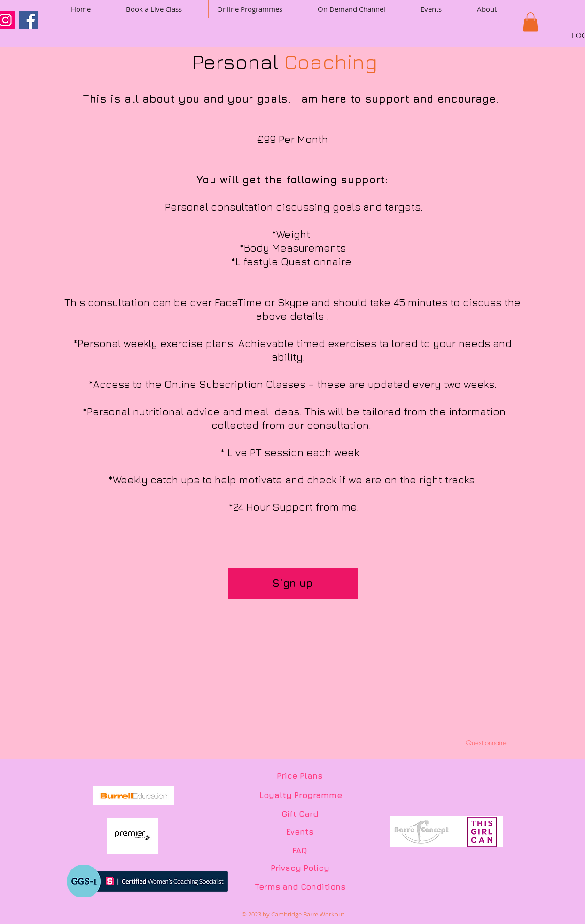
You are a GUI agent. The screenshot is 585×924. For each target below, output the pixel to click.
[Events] (300, 832)
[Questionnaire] (486, 743)
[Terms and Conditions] (300, 887)
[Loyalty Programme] (301, 796)
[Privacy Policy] (300, 869)
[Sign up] (293, 583)
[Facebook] (28, 20)
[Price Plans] (300, 776)
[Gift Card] (300, 814)
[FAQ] (300, 851)
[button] (495, 24)
